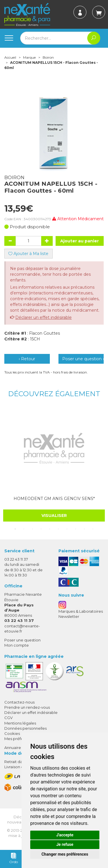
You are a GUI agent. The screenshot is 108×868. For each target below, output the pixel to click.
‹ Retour (27, 359)
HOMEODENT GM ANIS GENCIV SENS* (54, 499)
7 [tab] (67, 529)
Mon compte (17, 645)
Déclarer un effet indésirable (43, 317)
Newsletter (69, 616)
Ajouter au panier (79, 241)
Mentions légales (20, 723)
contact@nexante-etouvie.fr (22, 628)
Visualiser (54, 516)
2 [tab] (24, 529)
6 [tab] (58, 529)
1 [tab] (15, 529)
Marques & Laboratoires (81, 611)
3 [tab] (33, 529)
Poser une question (22, 640)
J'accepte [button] (65, 835)
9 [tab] (84, 529)
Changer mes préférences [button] (65, 854)
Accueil (10, 57)
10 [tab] (93, 529)
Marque (29, 57)
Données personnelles (25, 728)
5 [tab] (50, 529)
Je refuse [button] (65, 844)
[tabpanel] (54, 465)
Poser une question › (83, 359)
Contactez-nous (19, 702)
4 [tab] (41, 529)
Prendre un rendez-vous (27, 707)
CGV (8, 718)
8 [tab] (76, 529)
